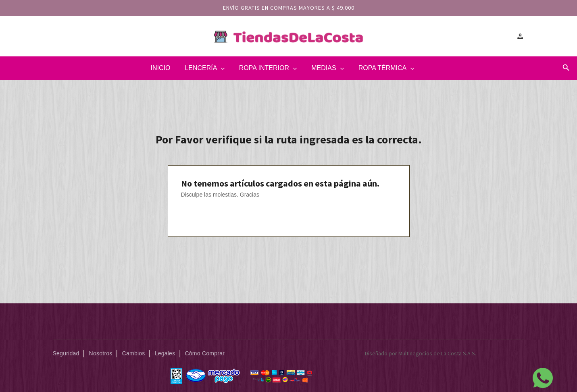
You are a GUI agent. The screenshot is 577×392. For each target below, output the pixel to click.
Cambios (134, 353)
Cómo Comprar (205, 353)
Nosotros (101, 353)
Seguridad (66, 353)
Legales (165, 353)
